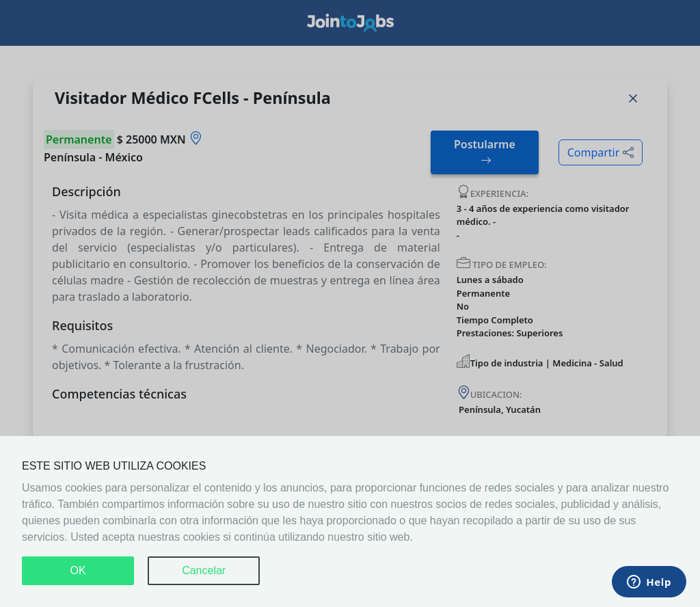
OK (78, 570)
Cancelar (204, 570)
